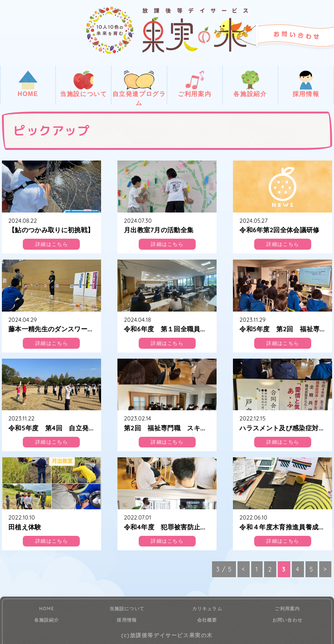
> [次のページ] (325, 569)
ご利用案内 (195, 84)
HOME (28, 84)
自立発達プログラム (139, 87)
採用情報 (306, 84)
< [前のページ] (244, 569)
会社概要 (207, 620)
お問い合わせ (287, 620)
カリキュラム (207, 609)
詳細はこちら (52, 244)
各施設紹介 (250, 84)
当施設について (83, 84)
